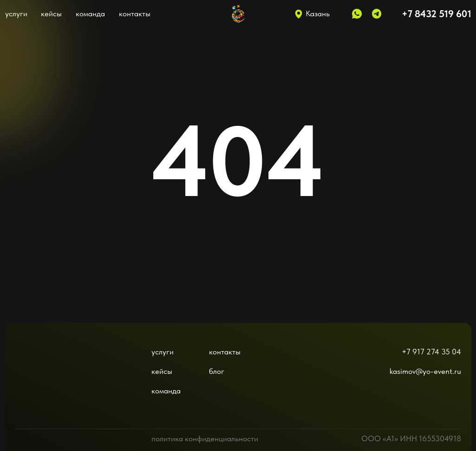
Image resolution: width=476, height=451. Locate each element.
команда (90, 13)
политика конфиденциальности (205, 438)
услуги (16, 13)
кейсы (51, 13)
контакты (135, 13)
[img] (41, 368)
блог (217, 371)
